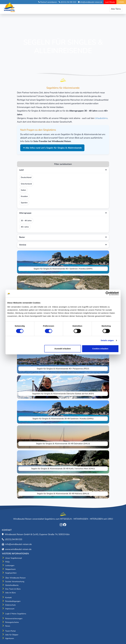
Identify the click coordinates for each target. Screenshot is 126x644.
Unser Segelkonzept (14, 558)
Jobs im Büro (10, 593)
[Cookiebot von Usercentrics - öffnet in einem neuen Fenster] (108, 293)
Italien (23, 190)
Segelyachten (11, 573)
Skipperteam (10, 569)
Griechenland (26, 184)
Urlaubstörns (101, 118)
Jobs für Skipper (12, 635)
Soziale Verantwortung (15, 581)
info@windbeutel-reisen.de (91, 2)
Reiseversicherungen (14, 619)
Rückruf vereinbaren (49, 2)
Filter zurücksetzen (63, 164)
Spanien (24, 203)
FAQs (7, 562)
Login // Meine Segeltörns (16, 614)
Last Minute (110, 2)
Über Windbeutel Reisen (15, 578)
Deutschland (26, 177)
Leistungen (10, 565)
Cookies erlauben (100, 349)
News (8, 626)
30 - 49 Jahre (26, 221)
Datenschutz (10, 605)
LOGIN (121, 2)
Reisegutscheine (12, 622)
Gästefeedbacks (12, 585)
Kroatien (24, 196)
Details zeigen (107, 340)
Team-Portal (10, 631)
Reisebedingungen (13, 601)
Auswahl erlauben (63, 349)
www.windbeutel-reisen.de (18, 549)
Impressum (10, 609)
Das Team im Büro (13, 589)
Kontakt (8, 597)
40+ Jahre (25, 227)
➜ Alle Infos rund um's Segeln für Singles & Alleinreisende (52, 148)
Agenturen (10, 638)
